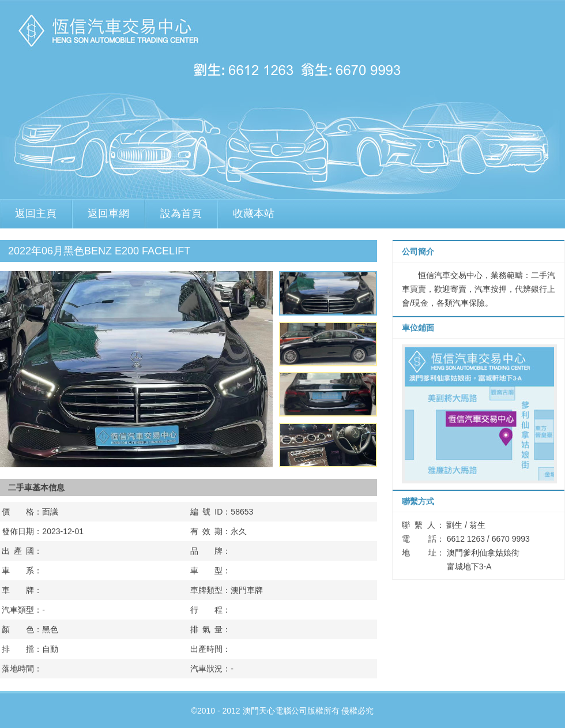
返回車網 (108, 213)
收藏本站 (254, 213)
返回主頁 (36, 213)
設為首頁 (181, 213)
